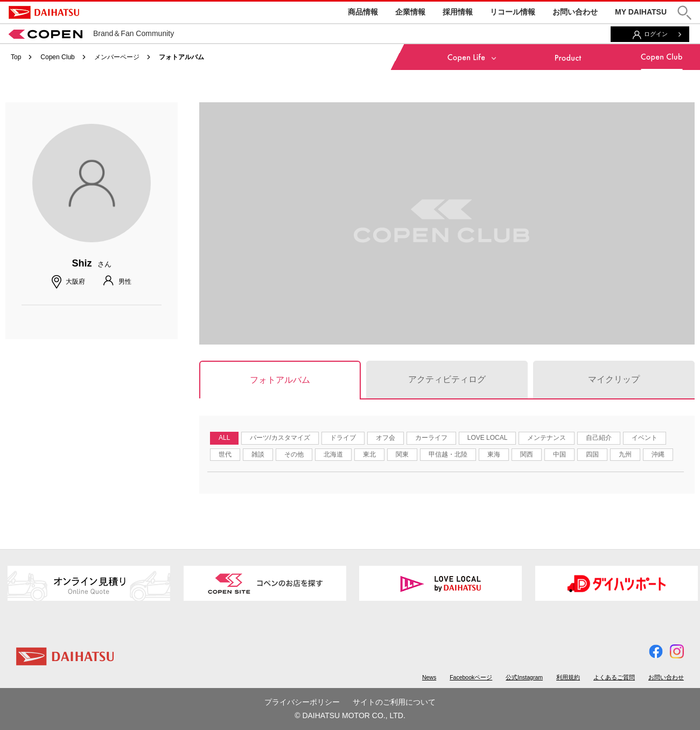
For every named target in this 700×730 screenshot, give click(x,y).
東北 (369, 454)
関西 (527, 454)
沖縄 (658, 454)
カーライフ (431, 438)
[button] (684, 13)
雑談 (258, 454)
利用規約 (568, 677)
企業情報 (410, 12)
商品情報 (363, 12)
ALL (224, 438)
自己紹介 (599, 438)
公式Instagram (524, 677)
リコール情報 (513, 12)
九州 (625, 454)
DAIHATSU (44, 12)
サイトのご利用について (394, 702)
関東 (402, 454)
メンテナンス (547, 438)
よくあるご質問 (614, 677)
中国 (559, 454)
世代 (225, 454)
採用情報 (458, 12)
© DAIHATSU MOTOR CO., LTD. (350, 715)
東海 (494, 454)
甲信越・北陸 (448, 454)
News (429, 677)
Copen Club (57, 57)
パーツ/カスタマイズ (280, 438)
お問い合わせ (575, 12)
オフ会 (386, 438)
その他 (294, 454)
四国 (592, 454)
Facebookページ (471, 677)
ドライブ (343, 438)
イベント (645, 438)
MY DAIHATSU (641, 12)
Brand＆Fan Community (91, 33)
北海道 (333, 454)
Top (16, 57)
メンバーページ (117, 57)
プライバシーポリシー (302, 702)
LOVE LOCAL (488, 438)
